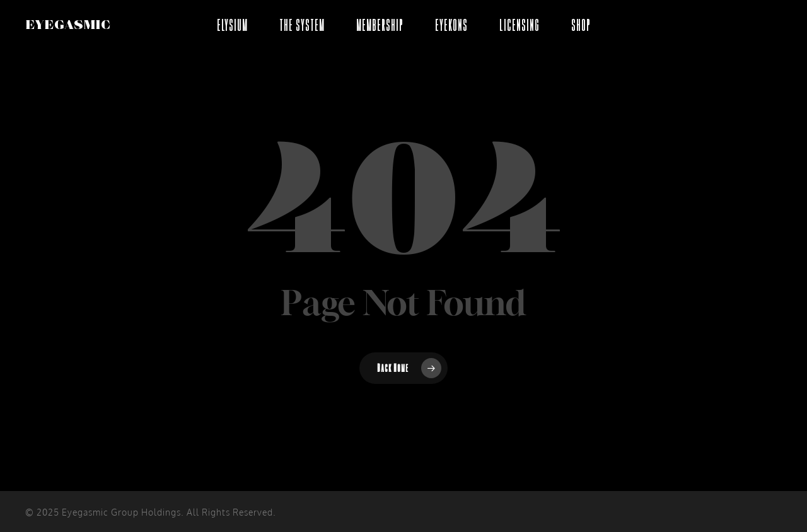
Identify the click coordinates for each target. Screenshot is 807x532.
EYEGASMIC (68, 25)
